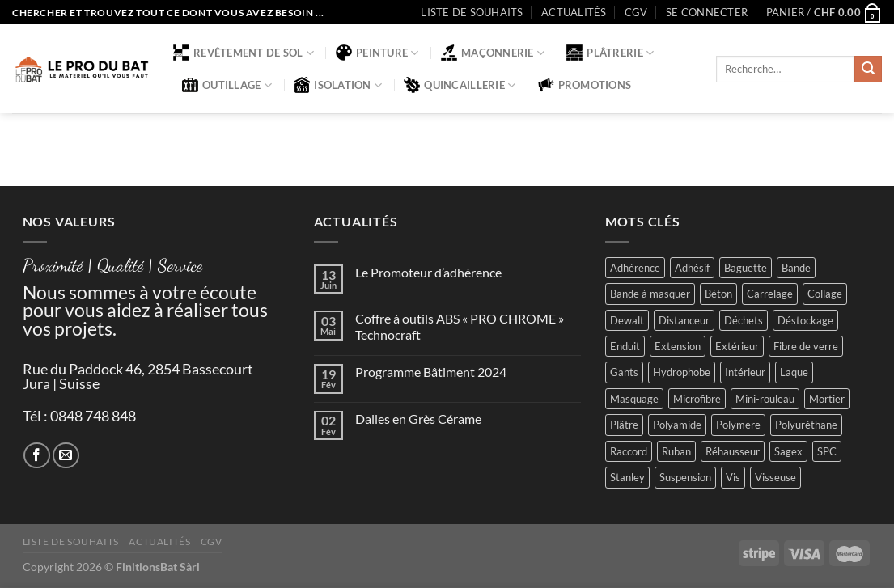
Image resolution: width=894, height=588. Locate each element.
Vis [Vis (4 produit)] (733, 477)
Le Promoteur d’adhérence (428, 272)
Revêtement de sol (244, 53)
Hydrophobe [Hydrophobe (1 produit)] (682, 372)
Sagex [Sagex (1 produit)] (788, 451)
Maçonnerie (493, 53)
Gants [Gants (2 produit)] (624, 372)
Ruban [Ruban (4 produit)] (676, 451)
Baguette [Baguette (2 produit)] (746, 268)
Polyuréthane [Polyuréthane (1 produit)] (806, 425)
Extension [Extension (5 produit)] (678, 346)
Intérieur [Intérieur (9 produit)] (745, 372)
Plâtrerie (610, 53)
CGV (636, 12)
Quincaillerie (460, 85)
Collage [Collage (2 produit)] (825, 294)
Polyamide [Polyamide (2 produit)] (677, 425)
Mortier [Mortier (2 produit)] (827, 399)
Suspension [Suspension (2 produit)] (685, 477)
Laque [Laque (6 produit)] (794, 372)
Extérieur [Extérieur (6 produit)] (737, 346)
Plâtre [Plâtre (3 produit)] (624, 425)
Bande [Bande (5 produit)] (796, 268)
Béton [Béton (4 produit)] (718, 294)
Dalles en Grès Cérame (418, 419)
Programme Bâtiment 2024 (431, 372)
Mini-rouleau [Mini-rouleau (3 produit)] (765, 399)
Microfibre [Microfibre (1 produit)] (697, 399)
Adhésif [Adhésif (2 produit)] (692, 268)
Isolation (338, 85)
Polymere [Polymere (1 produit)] (738, 425)
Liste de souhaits (472, 12)
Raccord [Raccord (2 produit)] (629, 451)
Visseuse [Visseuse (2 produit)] (775, 477)
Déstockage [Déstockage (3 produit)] (805, 320)
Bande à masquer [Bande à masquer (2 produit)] (650, 294)
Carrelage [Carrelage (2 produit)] (770, 294)
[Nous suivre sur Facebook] (37, 456)
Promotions (585, 85)
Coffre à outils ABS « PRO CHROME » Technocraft (460, 326)
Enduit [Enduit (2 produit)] (625, 346)
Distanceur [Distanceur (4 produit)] (684, 320)
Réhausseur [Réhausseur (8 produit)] (733, 451)
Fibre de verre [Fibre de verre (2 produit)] (806, 346)
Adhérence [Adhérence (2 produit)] (635, 268)
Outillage (227, 85)
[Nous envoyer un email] (66, 456)
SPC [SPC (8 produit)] (827, 451)
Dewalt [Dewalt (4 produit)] (627, 320)
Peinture (377, 53)
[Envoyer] (868, 70)
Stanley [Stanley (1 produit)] (627, 477)
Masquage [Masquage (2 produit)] (634, 399)
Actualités (574, 12)
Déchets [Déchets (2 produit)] (744, 320)
